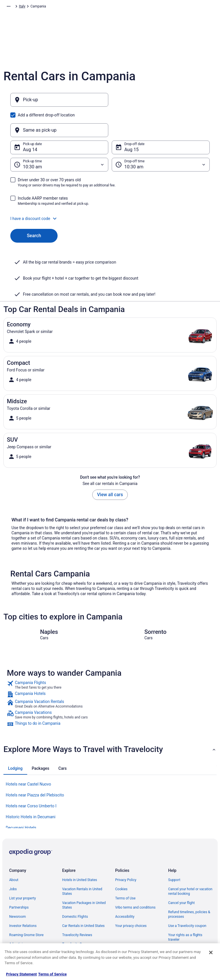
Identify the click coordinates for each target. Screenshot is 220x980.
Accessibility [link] (125, 889)
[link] (110, 657)
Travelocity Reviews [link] (77, 907)
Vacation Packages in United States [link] (84, 878)
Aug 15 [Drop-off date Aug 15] (131, 122)
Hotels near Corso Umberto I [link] (31, 778)
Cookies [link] (121, 862)
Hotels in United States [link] (80, 852)
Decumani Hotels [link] (21, 800)
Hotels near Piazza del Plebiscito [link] (35, 767)
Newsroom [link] (17, 889)
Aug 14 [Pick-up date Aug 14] (30, 122)
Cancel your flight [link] (181, 875)
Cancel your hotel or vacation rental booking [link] (190, 864)
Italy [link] (72, 7)
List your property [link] (22, 871)
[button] (110, 191)
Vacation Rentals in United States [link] (82, 864)
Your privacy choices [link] (131, 898)
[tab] (15, 741)
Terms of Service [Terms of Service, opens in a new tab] (52, 974)
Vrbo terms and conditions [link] (135, 880)
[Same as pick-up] (161, 103)
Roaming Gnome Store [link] (26, 907)
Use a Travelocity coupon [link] (187, 898)
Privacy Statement (21, 974)
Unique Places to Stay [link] (79, 926)
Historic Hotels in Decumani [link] (31, 789)
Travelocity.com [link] (15, 7)
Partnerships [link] (19, 880)
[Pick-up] (59, 103)
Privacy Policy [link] (126, 852)
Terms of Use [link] (125, 871)
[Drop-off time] (161, 137)
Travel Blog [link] (71, 935)
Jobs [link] (13, 862)
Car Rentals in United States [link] (83, 898)
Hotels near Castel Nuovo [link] (28, 757)
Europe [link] (59, 7)
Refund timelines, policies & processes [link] (189, 887)
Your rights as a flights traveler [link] (185, 910)
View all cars (110, 467)
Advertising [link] (18, 917)
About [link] (14, 852)
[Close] (211, 952)
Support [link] (174, 852)
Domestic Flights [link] (75, 889)
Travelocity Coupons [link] (78, 917)
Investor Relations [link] (23, 898)
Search (34, 208)
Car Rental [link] (41, 7)
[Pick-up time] (59, 137)
